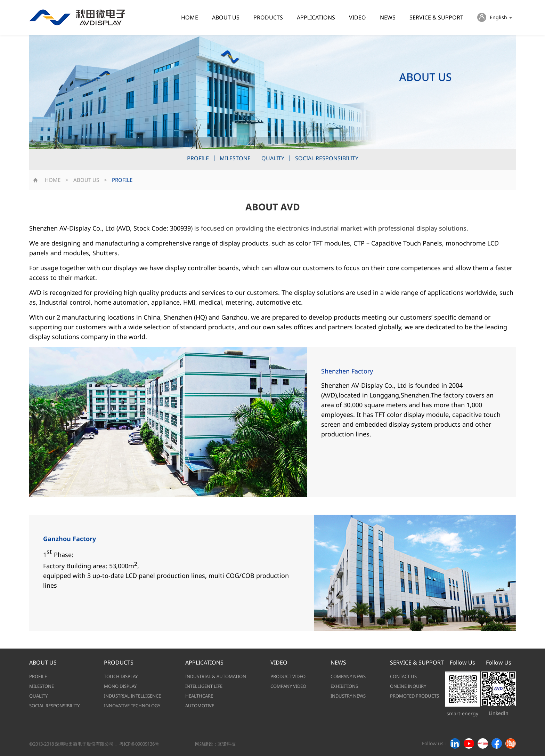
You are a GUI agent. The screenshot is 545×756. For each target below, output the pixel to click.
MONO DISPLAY (120, 686)
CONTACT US (403, 676)
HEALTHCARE (199, 696)
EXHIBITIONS (344, 686)
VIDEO (357, 17)
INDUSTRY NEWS (348, 696)
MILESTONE (235, 158)
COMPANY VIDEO (288, 686)
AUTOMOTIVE (200, 706)
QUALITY (273, 158)
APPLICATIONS (316, 17)
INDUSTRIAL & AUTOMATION (216, 676)
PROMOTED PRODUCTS (414, 696)
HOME (190, 17)
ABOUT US (226, 17)
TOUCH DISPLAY (121, 676)
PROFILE (198, 158)
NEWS (388, 17)
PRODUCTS (268, 17)
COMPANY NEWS (348, 676)
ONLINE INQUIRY (408, 686)
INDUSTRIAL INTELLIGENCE (132, 696)
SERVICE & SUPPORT (436, 17)
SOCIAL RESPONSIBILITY (327, 158)
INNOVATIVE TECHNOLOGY (132, 706)
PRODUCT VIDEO (288, 676)
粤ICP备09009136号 (139, 744)
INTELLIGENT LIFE (204, 686)
